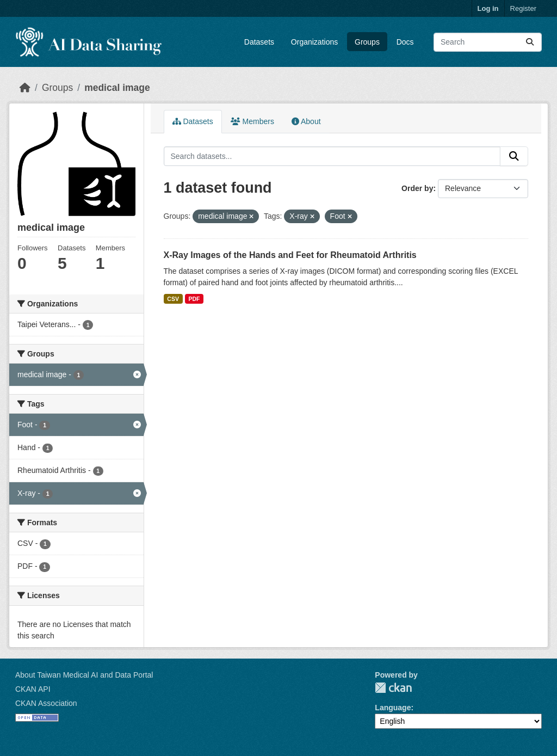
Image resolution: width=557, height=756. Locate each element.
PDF (194, 299)
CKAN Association (46, 703)
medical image (117, 88)
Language (393, 708)
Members (252, 121)
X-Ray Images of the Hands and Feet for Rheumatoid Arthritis (290, 255)
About (306, 121)
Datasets (259, 42)
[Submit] (530, 42)
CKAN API (33, 689)
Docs (405, 42)
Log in (488, 8)
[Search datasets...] (488, 42)
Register (523, 8)
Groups (367, 42)
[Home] (25, 88)
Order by (417, 188)
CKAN (393, 688)
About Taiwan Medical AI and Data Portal (84, 675)
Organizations (314, 42)
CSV (173, 299)
